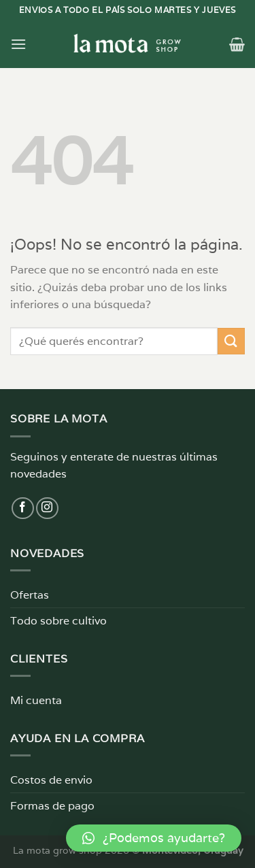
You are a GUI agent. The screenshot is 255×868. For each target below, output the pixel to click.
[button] (154, 838)
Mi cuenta (36, 700)
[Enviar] (231, 341)
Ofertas (30, 595)
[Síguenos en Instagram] (47, 508)
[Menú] (18, 44)
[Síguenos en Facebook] (23, 508)
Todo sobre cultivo (58, 621)
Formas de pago (52, 806)
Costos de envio (51, 780)
